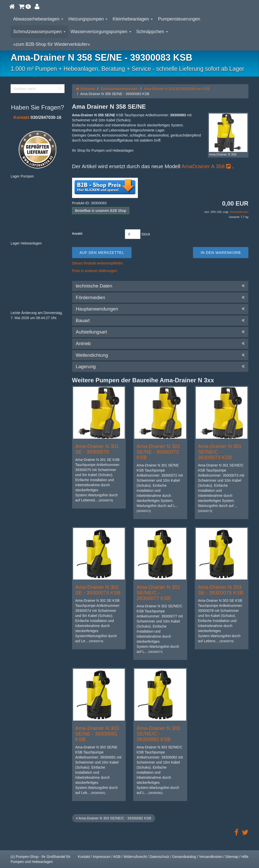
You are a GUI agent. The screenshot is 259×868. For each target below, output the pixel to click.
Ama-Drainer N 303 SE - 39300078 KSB (221, 590)
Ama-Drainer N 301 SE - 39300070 (97, 449)
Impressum (102, 857)
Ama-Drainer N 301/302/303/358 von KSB (177, 89)
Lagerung (160, 367)
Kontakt (21, 117)
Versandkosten (239, 212)
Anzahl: (78, 234)
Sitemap (232, 857)
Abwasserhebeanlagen (38, 19)
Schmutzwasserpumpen (39, 32)
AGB (117, 857)
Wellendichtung (160, 355)
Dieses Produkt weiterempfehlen (98, 263)
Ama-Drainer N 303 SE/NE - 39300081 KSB (97, 734)
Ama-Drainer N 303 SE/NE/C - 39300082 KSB (158, 734)
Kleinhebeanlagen (133, 19)
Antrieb (160, 344)
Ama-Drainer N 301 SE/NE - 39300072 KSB (158, 452)
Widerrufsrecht (135, 857)
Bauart (160, 321)
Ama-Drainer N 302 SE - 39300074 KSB (98, 590)
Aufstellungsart (160, 332)
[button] (25, 6)
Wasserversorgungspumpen (101, 32)
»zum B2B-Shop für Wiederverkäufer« (52, 44)
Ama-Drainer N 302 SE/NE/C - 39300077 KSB (158, 593)
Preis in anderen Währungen (95, 271)
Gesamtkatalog (184, 857)
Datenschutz (159, 857)
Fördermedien (160, 298)
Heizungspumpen (88, 19)
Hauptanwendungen (160, 309)
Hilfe (245, 857)
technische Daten (160, 286)
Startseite (85, 89)
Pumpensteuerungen (179, 19)
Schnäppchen (152, 32)
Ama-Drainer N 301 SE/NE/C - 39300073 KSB (220, 452)
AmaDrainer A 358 (206, 166)
